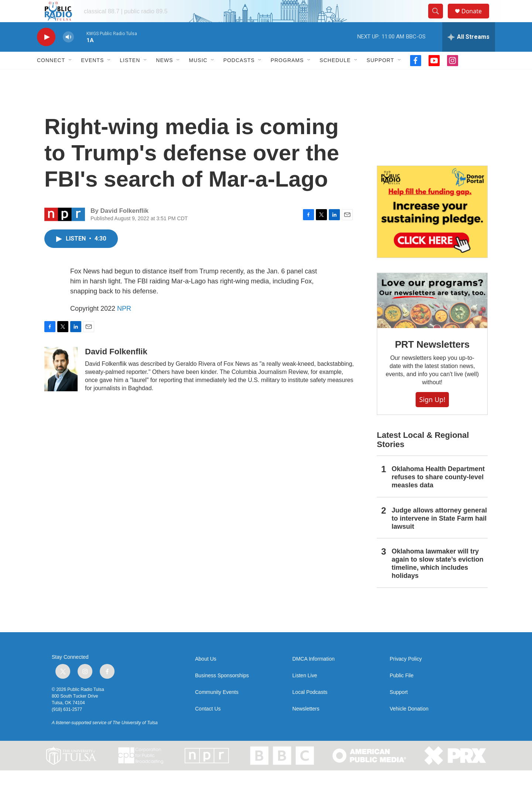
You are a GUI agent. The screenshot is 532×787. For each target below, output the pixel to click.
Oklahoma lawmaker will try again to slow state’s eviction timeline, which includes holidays (437, 580)
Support (380, 77)
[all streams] (469, 54)
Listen (130, 77)
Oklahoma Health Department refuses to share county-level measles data (438, 494)
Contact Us (208, 725)
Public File (402, 692)
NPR (124, 325)
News (164, 77)
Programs (287, 77)
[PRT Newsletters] (432, 317)
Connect (51, 77)
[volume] (68, 54)
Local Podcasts (310, 709)
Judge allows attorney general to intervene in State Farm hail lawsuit (439, 535)
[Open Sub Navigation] (71, 77)
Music (198, 77)
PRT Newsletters (432, 361)
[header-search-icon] (439, 20)
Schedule (335, 77)
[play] (46, 54)
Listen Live (305, 692)
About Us (206, 676)
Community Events (217, 709)
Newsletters (306, 725)
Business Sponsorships (222, 692)
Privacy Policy (406, 676)
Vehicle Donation (409, 725)
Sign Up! (432, 416)
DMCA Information (313, 676)
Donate (476, 19)
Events (92, 77)
